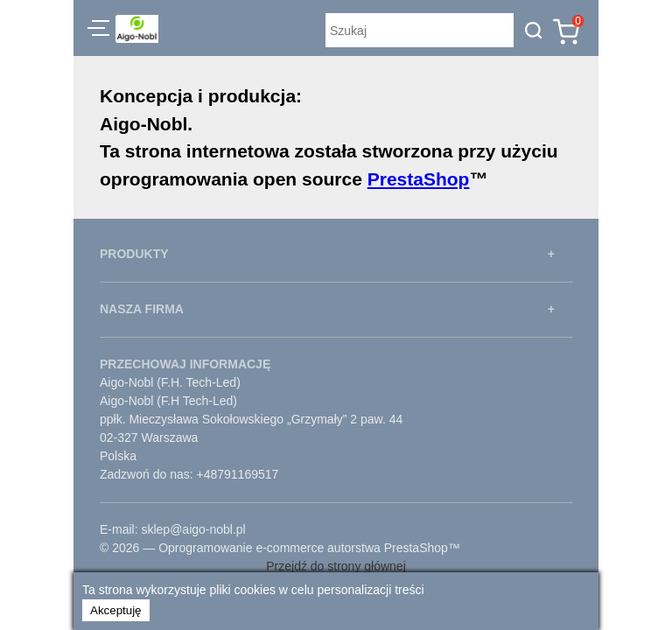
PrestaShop (419, 179)
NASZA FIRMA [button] (142, 309)
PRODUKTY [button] (134, 254)
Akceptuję (116, 610)
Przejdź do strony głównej (336, 566)
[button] (98, 31)
